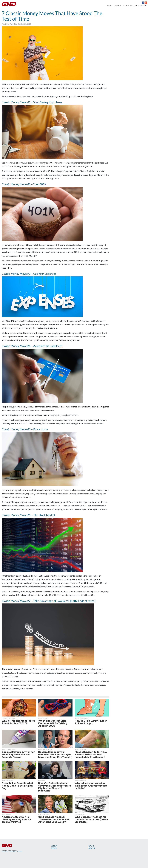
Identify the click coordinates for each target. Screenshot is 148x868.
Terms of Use (13, 852)
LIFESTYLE (142, 6)
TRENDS (126, 6)
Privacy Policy (5, 852)
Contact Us (20, 852)
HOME (110, 6)
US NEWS (117, 6)
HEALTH (133, 6)
